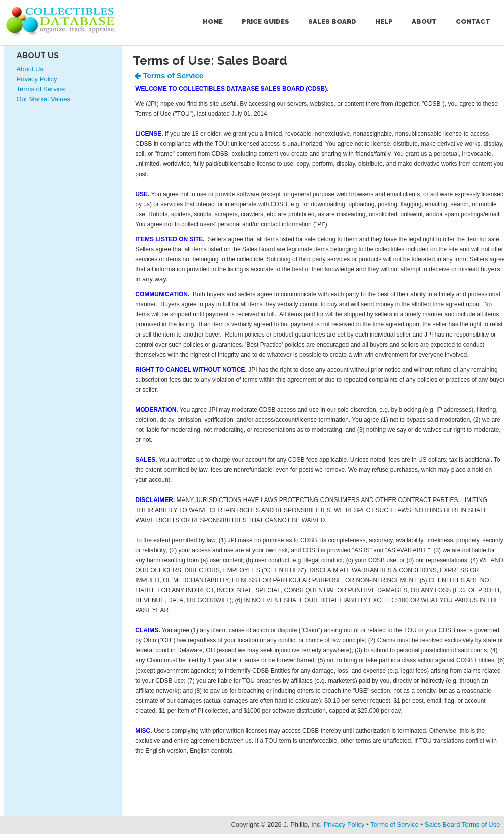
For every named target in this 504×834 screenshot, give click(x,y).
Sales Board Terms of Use (463, 825)
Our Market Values (43, 99)
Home (213, 21)
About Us (38, 55)
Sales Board (332, 21)
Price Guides (266, 21)
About (424, 21)
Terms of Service (41, 89)
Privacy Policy (37, 79)
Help (384, 21)
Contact (473, 21)
